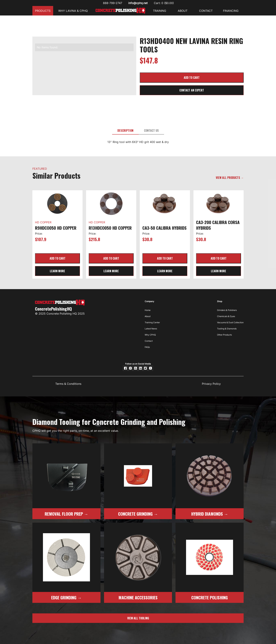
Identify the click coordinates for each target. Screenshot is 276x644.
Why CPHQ (150, 335)
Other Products (224, 335)
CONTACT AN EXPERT (192, 90)
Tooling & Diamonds (227, 329)
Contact (149, 341)
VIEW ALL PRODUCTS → (230, 178)
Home (148, 310)
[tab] (125, 131)
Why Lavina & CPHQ (73, 11)
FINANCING (231, 11)
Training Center (152, 322)
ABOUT (183, 11)
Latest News (151, 329)
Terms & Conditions (68, 384)
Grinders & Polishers (227, 310)
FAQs (147, 347)
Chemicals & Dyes (226, 316)
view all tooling (138, 618)
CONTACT (206, 11)
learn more (57, 271)
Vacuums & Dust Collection (230, 322)
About (148, 316)
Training (160, 11)
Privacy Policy (211, 384)
